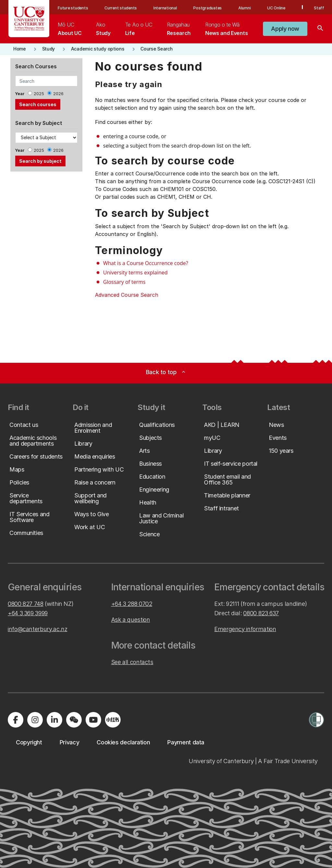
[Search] (320, 29)
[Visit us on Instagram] (35, 720)
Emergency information (245, 629)
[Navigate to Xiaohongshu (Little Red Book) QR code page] (113, 720)
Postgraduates (207, 8)
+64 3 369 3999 (28, 613)
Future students (73, 8)
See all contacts (132, 662)
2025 (39, 94)
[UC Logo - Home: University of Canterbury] (29, 19)
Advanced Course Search (127, 295)
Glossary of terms (124, 282)
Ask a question (131, 620)
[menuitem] (70, 29)
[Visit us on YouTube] (93, 720)
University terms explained (135, 273)
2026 (58, 94)
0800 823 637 (261, 613)
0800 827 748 (26, 604)
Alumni (245, 8)
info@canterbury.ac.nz (37, 629)
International (165, 8)
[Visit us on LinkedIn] (54, 720)
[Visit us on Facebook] (16, 720)
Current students (121, 8)
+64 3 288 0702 (132, 604)
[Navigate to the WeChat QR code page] (74, 720)
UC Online (276, 8)
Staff (319, 8)
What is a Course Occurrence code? (146, 263)
